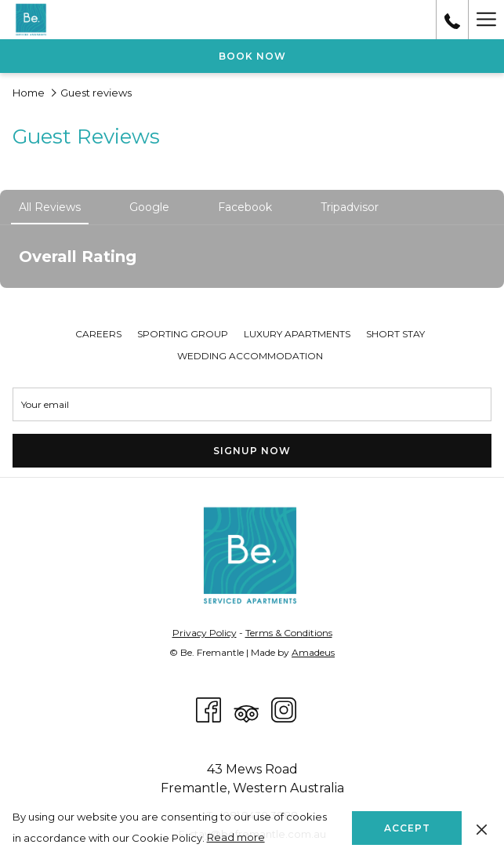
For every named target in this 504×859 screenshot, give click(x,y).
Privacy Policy (205, 633)
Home (29, 93)
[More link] (486, 20)
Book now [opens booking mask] (252, 56)
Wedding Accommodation (250, 356)
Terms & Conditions (289, 633)
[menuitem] (98, 334)
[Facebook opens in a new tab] (208, 709)
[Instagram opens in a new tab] (284, 709)
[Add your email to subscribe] (252, 404)
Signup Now (252, 451)
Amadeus (313, 652)
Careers (98, 334)
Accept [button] (407, 828)
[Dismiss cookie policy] (482, 828)
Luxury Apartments (297, 334)
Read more (236, 837)
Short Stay (395, 334)
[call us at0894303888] (452, 20)
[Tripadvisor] (246, 709)
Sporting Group (183, 334)
